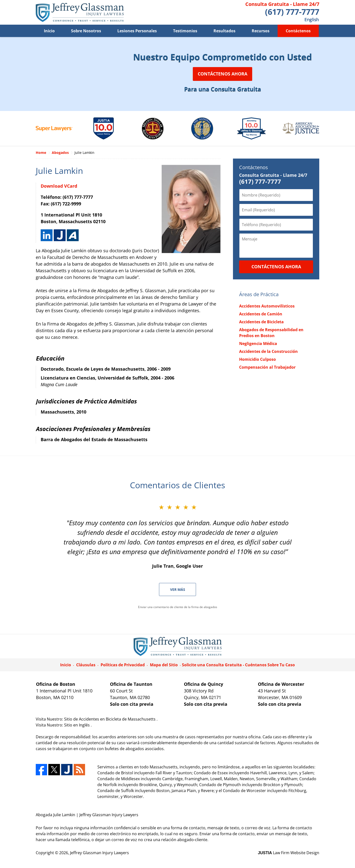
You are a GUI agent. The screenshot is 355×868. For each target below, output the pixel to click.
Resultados (224, 31)
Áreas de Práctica (259, 294)
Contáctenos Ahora (222, 74)
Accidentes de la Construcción (268, 351)
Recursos (261, 31)
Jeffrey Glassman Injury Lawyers (99, 853)
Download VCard (59, 186)
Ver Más (178, 589)
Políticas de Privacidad (123, 665)
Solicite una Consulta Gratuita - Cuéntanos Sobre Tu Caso (238, 665)
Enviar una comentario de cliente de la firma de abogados (178, 607)
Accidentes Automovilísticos (267, 306)
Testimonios (185, 31)
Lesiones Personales (137, 31)
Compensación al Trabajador (267, 367)
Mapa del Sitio (164, 665)
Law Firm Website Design (289, 853)
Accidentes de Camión (261, 314)
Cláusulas (86, 665)
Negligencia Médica (258, 344)
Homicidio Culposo (257, 359)
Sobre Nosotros (86, 31)
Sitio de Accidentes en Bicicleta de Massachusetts (110, 719)
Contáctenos (298, 31)
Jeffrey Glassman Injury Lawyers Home (80, 12)
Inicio (49, 31)
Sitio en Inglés (77, 725)
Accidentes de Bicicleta (261, 322)
